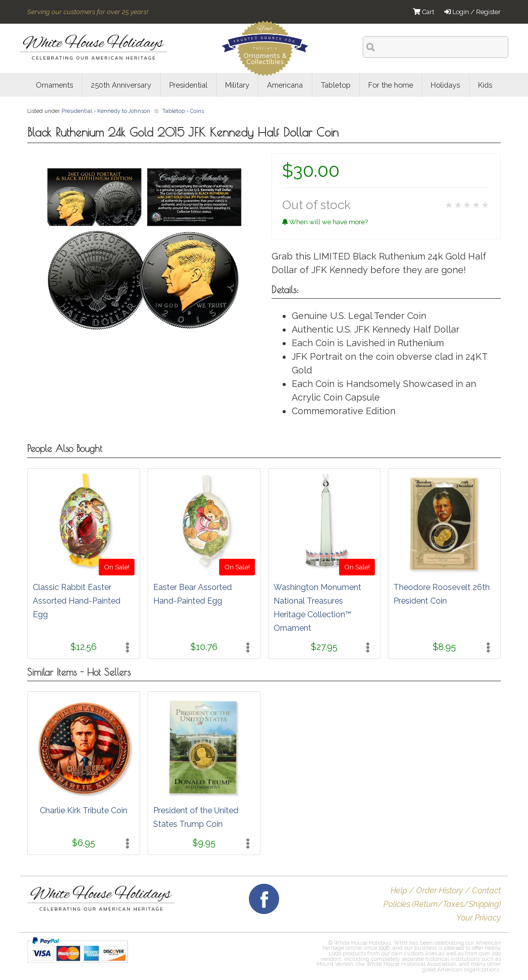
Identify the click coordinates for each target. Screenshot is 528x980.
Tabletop (174, 111)
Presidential (77, 111)
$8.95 (444, 647)
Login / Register (473, 12)
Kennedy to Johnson (124, 111)
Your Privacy (479, 918)
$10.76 (204, 647)
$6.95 (84, 843)
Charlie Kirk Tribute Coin (84, 810)
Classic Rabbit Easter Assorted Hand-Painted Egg (77, 601)
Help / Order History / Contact (446, 891)
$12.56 (84, 647)
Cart (424, 12)
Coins (197, 111)
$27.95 (324, 647)
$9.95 (204, 843)
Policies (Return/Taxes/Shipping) (442, 904)
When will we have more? (325, 222)
